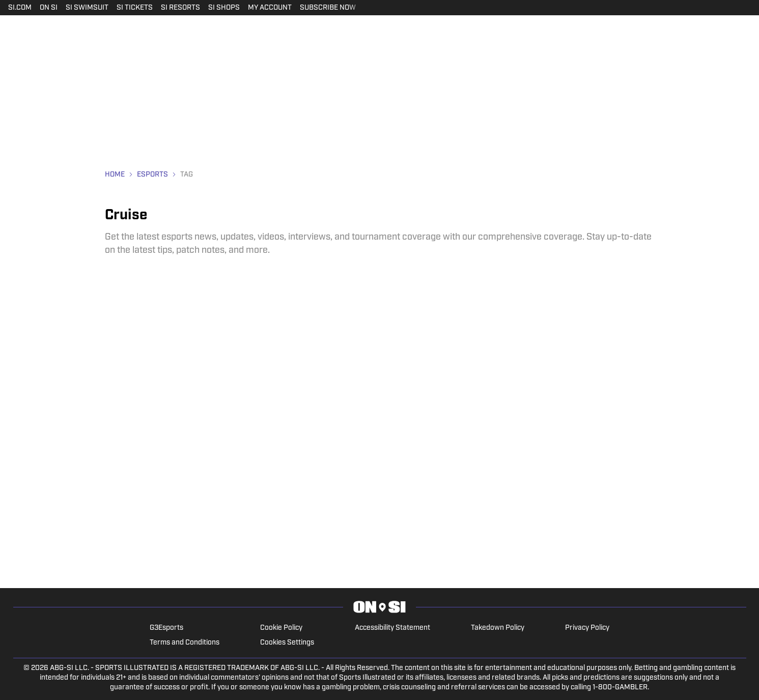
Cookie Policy (281, 628)
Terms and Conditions (185, 643)
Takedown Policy (498, 628)
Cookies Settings (287, 643)
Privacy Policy (587, 628)
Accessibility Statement (392, 628)
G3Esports (166, 628)
